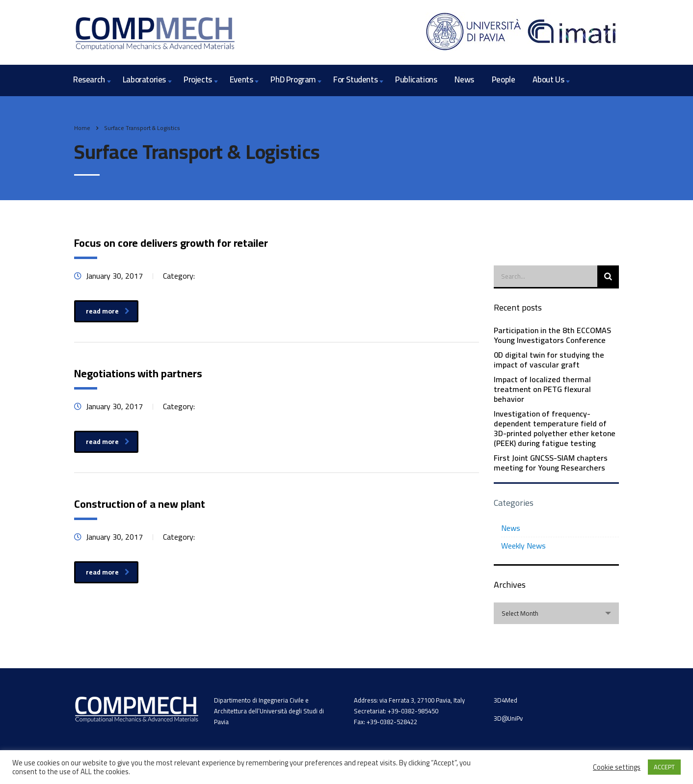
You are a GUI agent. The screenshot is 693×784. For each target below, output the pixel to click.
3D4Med (506, 700)
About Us (548, 79)
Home (82, 128)
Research (89, 79)
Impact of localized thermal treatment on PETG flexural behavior (542, 389)
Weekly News (523, 546)
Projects (198, 79)
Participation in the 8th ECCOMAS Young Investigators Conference (552, 335)
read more (108, 311)
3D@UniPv (508, 718)
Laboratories (144, 79)
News (464, 79)
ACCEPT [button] (664, 767)
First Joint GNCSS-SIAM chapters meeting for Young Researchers (551, 463)
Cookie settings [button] (617, 767)
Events (241, 79)
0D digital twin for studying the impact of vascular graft (549, 360)
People (504, 79)
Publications (416, 79)
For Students (355, 79)
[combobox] (556, 613)
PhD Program (293, 79)
